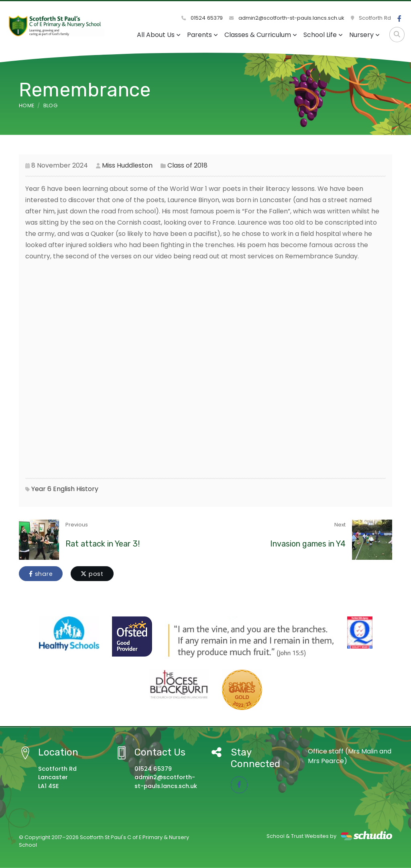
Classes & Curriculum (261, 35)
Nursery (364, 35)
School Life (323, 35)
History (87, 489)
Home (26, 105)
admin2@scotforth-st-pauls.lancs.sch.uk (287, 18)
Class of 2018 (187, 165)
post (92, 574)
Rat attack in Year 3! (103, 544)
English (64, 489)
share (41, 574)
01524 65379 (202, 18)
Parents (202, 35)
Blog (50, 105)
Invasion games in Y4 (308, 544)
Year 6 (41, 489)
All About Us (159, 35)
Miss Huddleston (127, 165)
